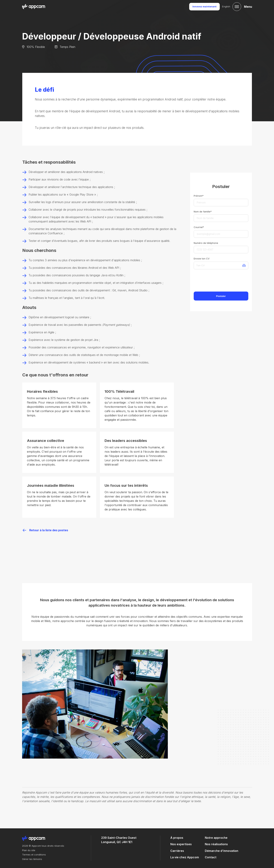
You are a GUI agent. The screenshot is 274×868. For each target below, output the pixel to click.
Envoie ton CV (202, 259)
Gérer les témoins (32, 859)
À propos (177, 838)
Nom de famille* (203, 212)
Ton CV (200, 265)
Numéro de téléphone (206, 243)
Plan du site (29, 850)
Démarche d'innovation (222, 851)
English (226, 6)
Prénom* (199, 196)
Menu (248, 7)
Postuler (221, 296)
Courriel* (199, 227)
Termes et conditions (34, 855)
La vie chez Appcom (185, 857)
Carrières (177, 851)
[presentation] (221, 281)
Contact (211, 857)
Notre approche (216, 838)
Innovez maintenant (204, 6)
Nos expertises (181, 844)
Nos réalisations (216, 844)
